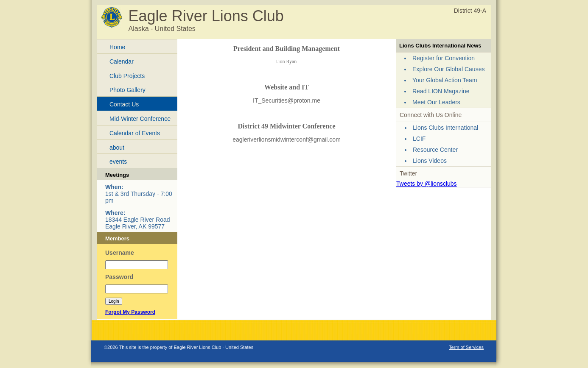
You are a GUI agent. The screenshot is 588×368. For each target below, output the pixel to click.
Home (117, 47)
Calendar (122, 61)
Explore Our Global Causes (448, 69)
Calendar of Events (135, 133)
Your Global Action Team (445, 80)
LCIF (419, 139)
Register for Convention (444, 58)
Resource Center (435, 150)
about (117, 148)
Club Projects (127, 76)
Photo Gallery (127, 90)
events (118, 162)
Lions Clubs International (445, 128)
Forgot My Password (130, 312)
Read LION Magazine (441, 91)
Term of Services (466, 347)
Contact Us (124, 104)
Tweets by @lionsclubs (427, 184)
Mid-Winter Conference (140, 119)
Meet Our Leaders (436, 102)
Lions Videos (430, 161)
